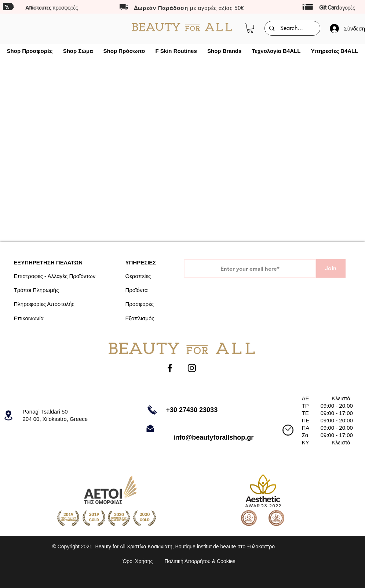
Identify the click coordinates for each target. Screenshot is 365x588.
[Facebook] (170, 368)
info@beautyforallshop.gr (214, 437)
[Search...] (292, 28)
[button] (250, 28)
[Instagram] (192, 368)
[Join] (331, 268)
